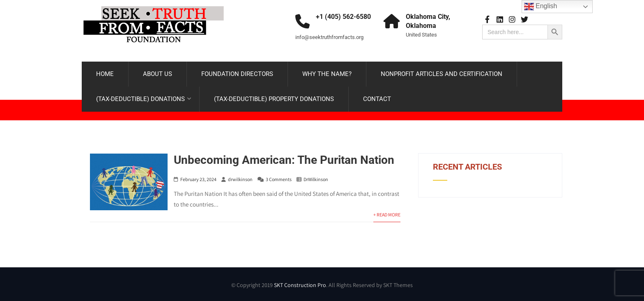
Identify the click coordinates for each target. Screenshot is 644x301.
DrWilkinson (316, 179)
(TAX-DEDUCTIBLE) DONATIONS (144, 99)
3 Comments (279, 179)
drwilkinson (240, 179)
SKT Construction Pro (300, 285)
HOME (105, 74)
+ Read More (387, 215)
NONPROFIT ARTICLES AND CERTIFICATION (442, 74)
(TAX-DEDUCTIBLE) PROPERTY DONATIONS (274, 99)
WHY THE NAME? (327, 74)
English (541, 7)
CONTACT (377, 99)
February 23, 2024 (198, 179)
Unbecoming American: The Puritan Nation (284, 160)
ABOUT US (158, 74)
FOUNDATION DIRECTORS (237, 74)
